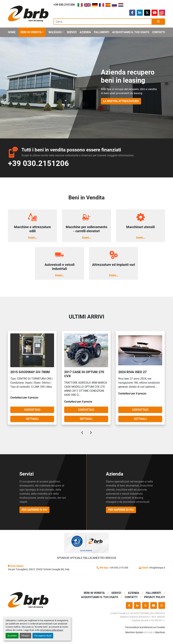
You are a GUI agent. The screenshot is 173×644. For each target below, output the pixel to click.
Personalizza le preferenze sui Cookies (145, 627)
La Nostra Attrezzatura (121, 101)
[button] (32, 32)
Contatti (159, 32)
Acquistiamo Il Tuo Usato (131, 32)
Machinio (160, 632)
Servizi (72, 32)
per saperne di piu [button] (34, 510)
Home (12, 32)
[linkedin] (140, 13)
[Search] (103, 22)
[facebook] (132, 13)
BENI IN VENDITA (31, 32)
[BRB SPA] (26, 600)
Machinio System (134, 632)
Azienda (85, 32)
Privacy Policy (155, 597)
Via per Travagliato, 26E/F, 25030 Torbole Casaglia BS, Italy (39, 569)
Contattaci (30, 410)
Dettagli (30, 419)
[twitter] (147, 13)
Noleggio (55, 32)
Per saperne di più (43, 636)
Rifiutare (25, 636)
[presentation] (82, 432)
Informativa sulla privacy (51, 630)
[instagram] (162, 13)
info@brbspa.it (157, 568)
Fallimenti (102, 32)
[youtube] (155, 13)
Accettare (12, 636)
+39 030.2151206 (64, 5)
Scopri (32, 237)
